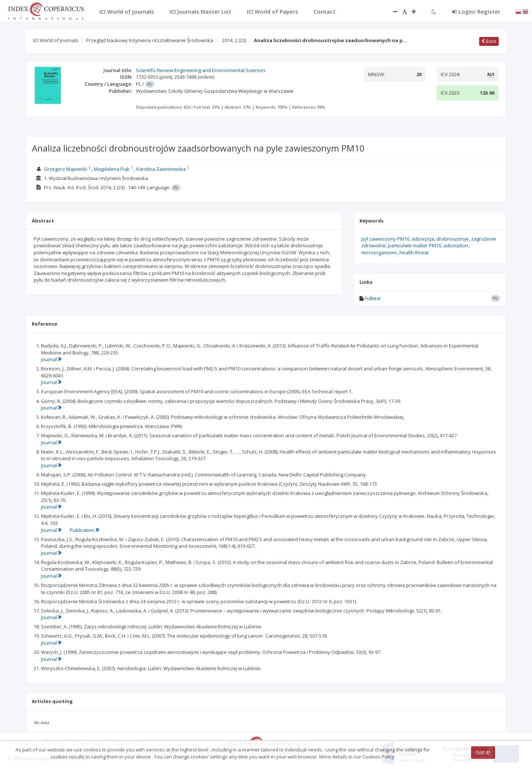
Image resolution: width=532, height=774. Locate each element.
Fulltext (373, 298)
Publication (84, 530)
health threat (414, 252)
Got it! (483, 752)
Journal (51, 359)
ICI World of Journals (56, 40)
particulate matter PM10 (415, 245)
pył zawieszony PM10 (385, 239)
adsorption (456, 245)
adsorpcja (423, 239)
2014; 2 (234, 40)
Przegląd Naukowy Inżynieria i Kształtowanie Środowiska (150, 40)
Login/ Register (476, 11)
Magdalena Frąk (112, 169)
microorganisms (379, 252)
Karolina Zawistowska (161, 169)
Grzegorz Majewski (66, 169)
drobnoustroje (453, 239)
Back (489, 41)
